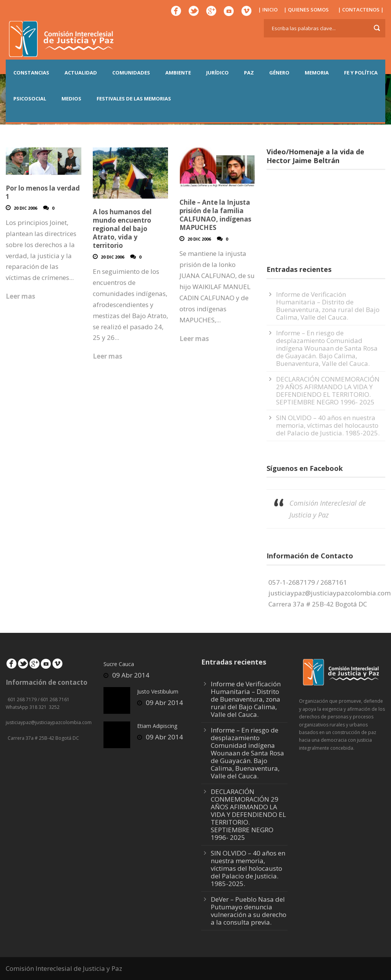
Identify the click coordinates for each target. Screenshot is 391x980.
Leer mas (20, 296)
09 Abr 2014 (131, 675)
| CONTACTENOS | (361, 10)
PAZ (249, 73)
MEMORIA (317, 73)
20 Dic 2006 (25, 208)
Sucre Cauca (119, 664)
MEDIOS (71, 99)
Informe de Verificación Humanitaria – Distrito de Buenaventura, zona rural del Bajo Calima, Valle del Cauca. (328, 306)
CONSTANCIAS (31, 73)
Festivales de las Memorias (134, 99)
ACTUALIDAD (81, 73)
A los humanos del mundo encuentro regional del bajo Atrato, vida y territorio (122, 229)
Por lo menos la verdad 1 (43, 192)
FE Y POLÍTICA (361, 73)
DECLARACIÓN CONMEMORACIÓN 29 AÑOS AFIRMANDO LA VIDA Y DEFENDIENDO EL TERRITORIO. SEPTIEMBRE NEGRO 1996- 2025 (328, 391)
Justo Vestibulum (158, 691)
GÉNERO (279, 73)
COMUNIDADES (131, 73)
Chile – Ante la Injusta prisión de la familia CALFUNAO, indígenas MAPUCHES (215, 215)
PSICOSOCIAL (30, 99)
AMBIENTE (178, 73)
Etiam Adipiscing (157, 726)
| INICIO (268, 10)
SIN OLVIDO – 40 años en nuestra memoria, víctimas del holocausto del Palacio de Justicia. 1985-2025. (328, 425)
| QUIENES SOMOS (306, 10)
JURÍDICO (217, 73)
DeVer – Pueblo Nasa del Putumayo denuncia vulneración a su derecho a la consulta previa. (249, 911)
